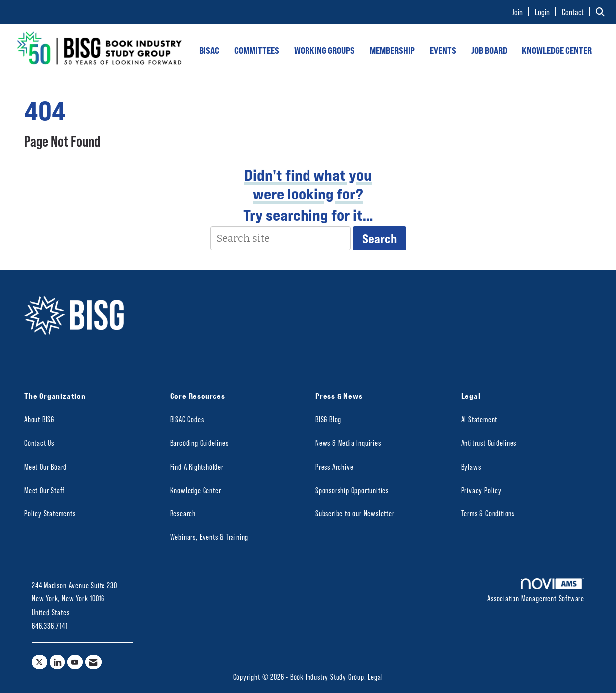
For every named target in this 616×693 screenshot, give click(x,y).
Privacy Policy (481, 490)
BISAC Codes (187, 419)
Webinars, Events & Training (209, 537)
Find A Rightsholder (197, 466)
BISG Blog (328, 419)
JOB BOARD (489, 50)
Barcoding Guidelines (200, 443)
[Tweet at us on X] (40, 662)
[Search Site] (602, 12)
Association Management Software (536, 591)
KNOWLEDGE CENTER (557, 50)
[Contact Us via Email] (93, 662)
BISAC (209, 50)
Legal (375, 676)
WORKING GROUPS (324, 50)
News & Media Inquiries (348, 443)
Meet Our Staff (45, 490)
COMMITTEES (257, 50)
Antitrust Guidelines (489, 443)
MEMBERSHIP (392, 50)
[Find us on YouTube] (75, 662)
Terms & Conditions (488, 513)
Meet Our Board (46, 466)
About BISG (39, 419)
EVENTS (443, 50)
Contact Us (39, 443)
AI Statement (479, 419)
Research (183, 513)
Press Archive (334, 466)
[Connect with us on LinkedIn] (57, 662)
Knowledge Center (196, 490)
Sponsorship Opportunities (352, 490)
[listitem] (522, 12)
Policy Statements (50, 513)
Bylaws (471, 466)
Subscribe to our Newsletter (355, 513)
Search (379, 238)
